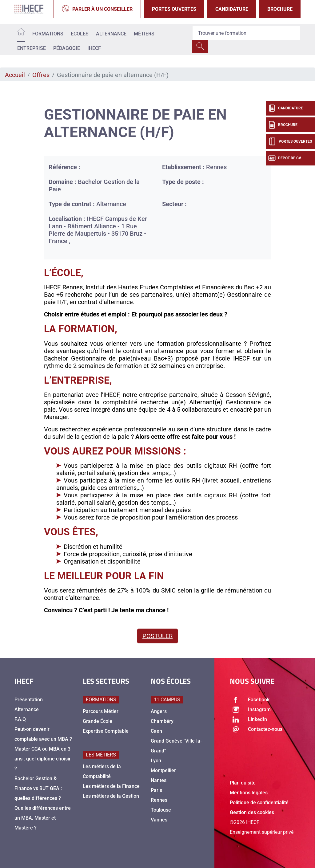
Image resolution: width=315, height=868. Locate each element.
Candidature (232, 9)
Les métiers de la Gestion (111, 796)
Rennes (159, 800)
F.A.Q (20, 719)
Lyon (156, 761)
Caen (156, 731)
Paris (156, 790)
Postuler (157, 636)
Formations (48, 34)
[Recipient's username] (246, 33)
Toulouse (161, 810)
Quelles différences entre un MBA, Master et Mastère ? (43, 818)
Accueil (15, 75)
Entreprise (32, 48)
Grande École (98, 721)
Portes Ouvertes (174, 9)
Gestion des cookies (252, 812)
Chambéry (162, 721)
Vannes (159, 820)
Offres (41, 75)
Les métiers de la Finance (111, 786)
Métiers (144, 34)
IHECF (94, 48)
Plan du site (243, 783)
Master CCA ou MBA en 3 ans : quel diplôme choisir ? (43, 759)
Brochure (280, 9)
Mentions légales (249, 793)
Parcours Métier (101, 711)
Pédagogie (67, 48)
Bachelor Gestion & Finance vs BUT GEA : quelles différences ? (38, 788)
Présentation (29, 700)
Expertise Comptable (106, 731)
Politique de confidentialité (259, 803)
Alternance (111, 34)
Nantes (159, 780)
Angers (159, 711)
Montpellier (163, 770)
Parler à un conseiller (97, 9)
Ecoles (80, 34)
